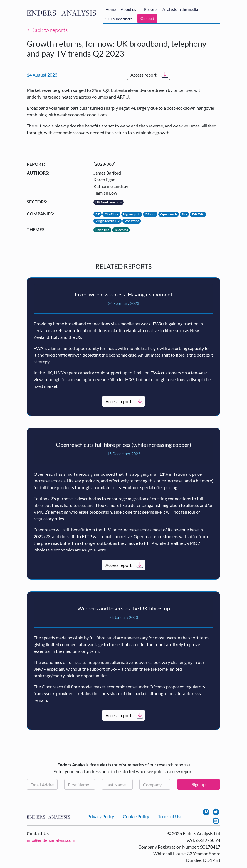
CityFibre (112, 214)
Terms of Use (170, 816)
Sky (184, 214)
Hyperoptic (132, 214)
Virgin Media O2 (108, 221)
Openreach (169, 214)
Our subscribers (119, 19)
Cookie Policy (136, 816)
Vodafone (132, 221)
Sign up (199, 784)
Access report (144, 75)
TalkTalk (198, 214)
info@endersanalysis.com (51, 840)
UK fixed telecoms (109, 202)
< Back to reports (47, 30)
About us (128, 9)
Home (111, 9)
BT (97, 214)
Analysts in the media (180, 9)
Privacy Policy (101, 816)
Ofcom (150, 214)
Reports (151, 9)
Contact (147, 19)
